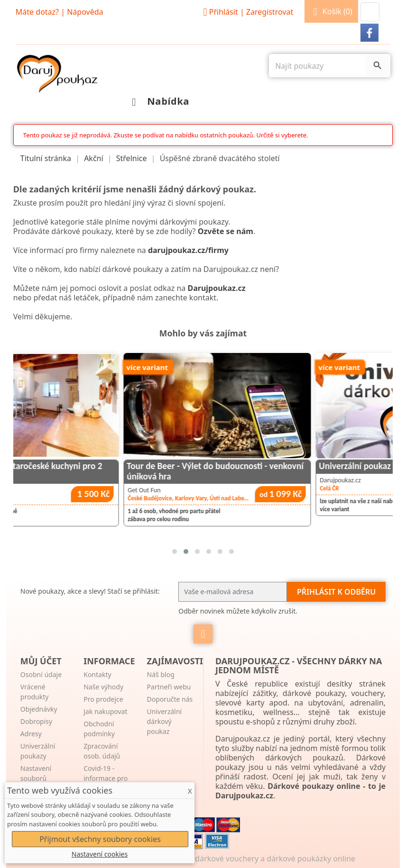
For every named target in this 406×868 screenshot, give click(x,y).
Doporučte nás (170, 699)
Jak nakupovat (105, 711)
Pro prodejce (103, 699)
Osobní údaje (41, 674)
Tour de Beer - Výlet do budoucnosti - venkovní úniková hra (292, 471)
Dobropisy (36, 721)
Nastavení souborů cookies (36, 778)
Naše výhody (103, 687)
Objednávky (39, 709)
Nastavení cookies (100, 854)
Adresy (31, 734)
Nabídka (158, 101)
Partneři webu (169, 687)
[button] (370, 12)
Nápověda (85, 12)
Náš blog (161, 674)
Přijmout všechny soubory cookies (100, 839)
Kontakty (97, 674)
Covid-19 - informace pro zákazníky (106, 778)
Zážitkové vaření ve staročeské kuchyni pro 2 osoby (95, 471)
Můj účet (41, 661)
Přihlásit (247, 12)
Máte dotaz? (37, 12)
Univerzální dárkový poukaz (165, 721)
